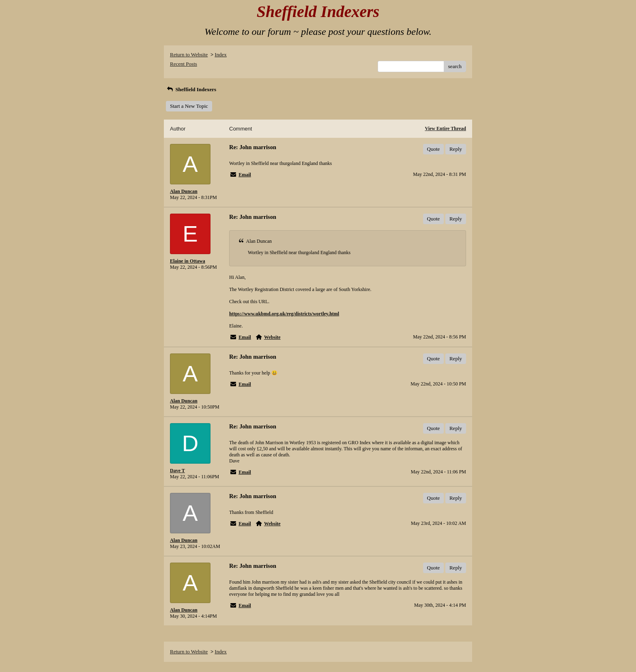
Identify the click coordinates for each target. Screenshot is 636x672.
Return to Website (189, 55)
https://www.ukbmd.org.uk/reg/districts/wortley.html (284, 314)
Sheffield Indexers (191, 89)
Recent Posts (184, 64)
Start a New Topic (189, 106)
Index (221, 55)
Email (245, 175)
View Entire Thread (445, 128)
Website (272, 337)
